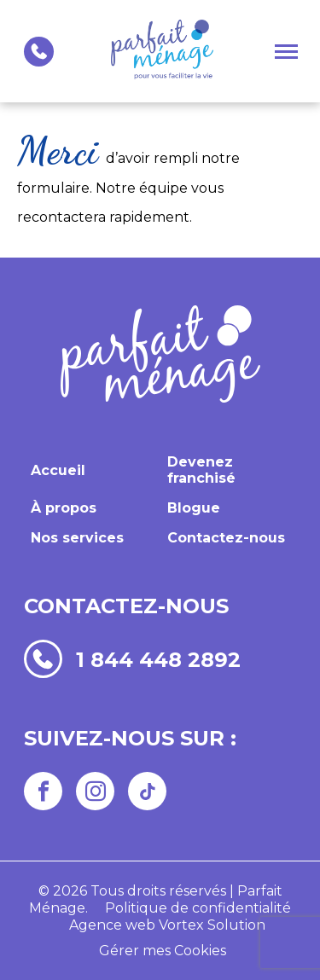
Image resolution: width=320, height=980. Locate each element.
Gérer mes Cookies (163, 951)
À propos (64, 508)
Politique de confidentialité (198, 908)
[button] (286, 51)
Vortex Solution (212, 925)
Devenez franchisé (201, 470)
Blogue (194, 508)
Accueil (58, 470)
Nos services (77, 538)
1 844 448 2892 (158, 659)
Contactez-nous (226, 538)
